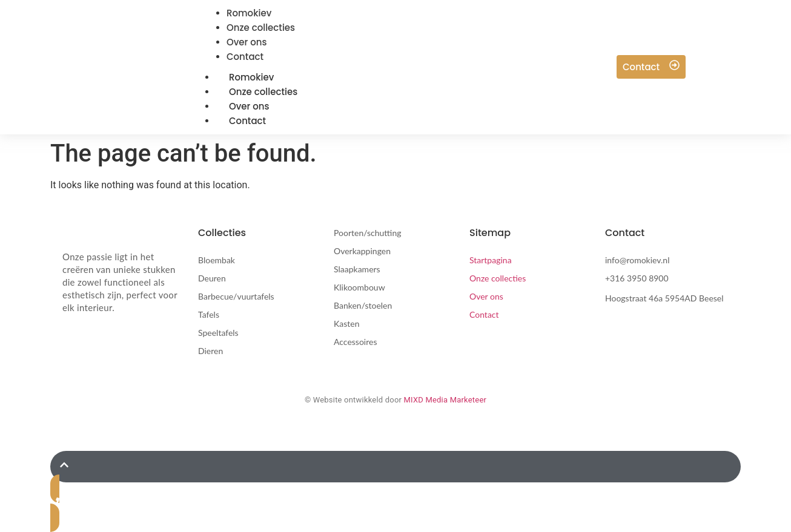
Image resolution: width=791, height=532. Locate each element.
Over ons (486, 296)
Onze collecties (498, 278)
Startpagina (491, 260)
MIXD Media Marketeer (445, 400)
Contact (247, 121)
